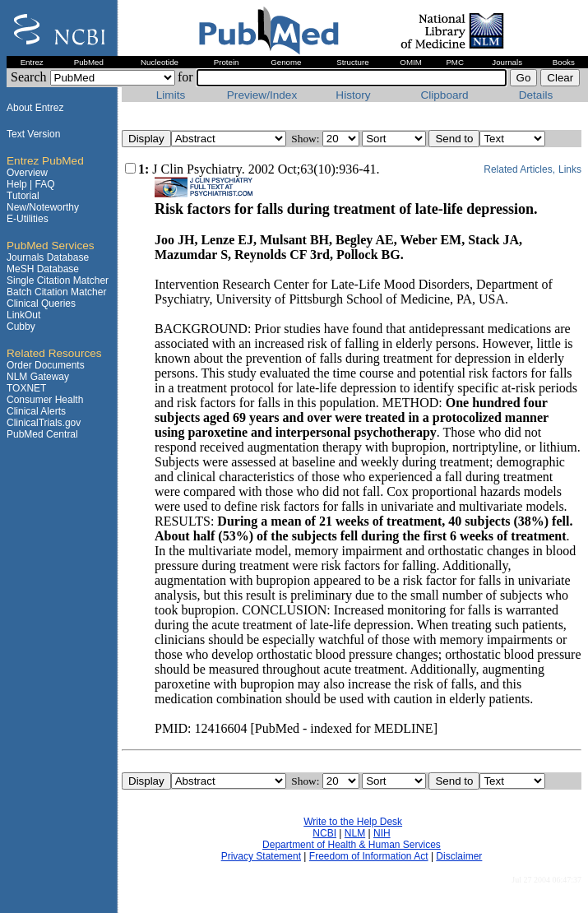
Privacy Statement (261, 856)
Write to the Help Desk (353, 822)
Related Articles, (519, 169)
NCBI (324, 833)
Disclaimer (459, 856)
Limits (171, 95)
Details (536, 95)
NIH (382, 833)
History (353, 95)
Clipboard (444, 95)
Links (570, 169)
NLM (355, 833)
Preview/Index (262, 95)
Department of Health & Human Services (352, 845)
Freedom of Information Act (369, 856)
